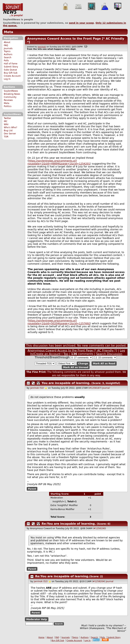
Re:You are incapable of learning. (69, 524)
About (7, 42)
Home (41, 637)
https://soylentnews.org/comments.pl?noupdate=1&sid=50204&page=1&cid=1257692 (59, 322)
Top (66, 354)
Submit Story (11, 67)
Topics (7, 51)
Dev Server (10, 134)
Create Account (12, 76)
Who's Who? (10, 127)
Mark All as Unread (76, 367)
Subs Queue (10, 70)
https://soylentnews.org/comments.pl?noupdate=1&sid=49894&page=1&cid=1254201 (59, 162)
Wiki (6, 124)
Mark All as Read (104, 363)
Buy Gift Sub (11, 73)
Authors (8, 54)
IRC (6, 121)
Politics (8, 106)
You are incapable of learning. (66, 383)
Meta (9, 32)
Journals (8, 48)
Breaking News (12, 94)
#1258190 (99, 528)
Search (8, 57)
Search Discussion (109, 354)
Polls (6, 61)
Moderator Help (37, 619)
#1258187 (95, 388)
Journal (106, 388)
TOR (6, 137)
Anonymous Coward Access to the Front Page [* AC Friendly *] (72, 350)
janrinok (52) (37, 388)
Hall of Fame (11, 64)
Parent (32, 489)
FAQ (6, 45)
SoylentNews (13, 10)
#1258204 (99, 581)
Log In (7, 79)
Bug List (8, 131)
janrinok (42, 47)
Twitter (7, 118)
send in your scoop (81, 23)
